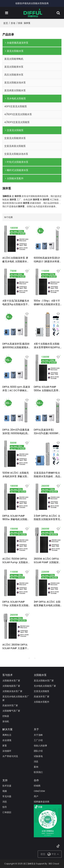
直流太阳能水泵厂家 (44, 681)
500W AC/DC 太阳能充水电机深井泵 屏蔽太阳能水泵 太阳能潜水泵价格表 (16, 475)
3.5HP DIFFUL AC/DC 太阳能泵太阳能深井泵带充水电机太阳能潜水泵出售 (47, 518)
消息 (36, 762)
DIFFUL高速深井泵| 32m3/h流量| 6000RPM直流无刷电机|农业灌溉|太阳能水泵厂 (47, 432)
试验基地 (38, 756)
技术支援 (7, 786)
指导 (5, 807)
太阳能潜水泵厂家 (11, 681)
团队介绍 (38, 751)
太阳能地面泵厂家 (11, 686)
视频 (5, 791)
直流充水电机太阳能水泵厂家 (16, 698)
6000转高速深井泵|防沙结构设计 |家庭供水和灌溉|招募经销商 (47, 260)
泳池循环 (7, 751)
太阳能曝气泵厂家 (11, 711)
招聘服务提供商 (42, 802)
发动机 (6, 721)
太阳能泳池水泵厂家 (12, 691)
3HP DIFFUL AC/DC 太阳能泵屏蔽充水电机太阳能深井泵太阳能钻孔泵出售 (47, 604)
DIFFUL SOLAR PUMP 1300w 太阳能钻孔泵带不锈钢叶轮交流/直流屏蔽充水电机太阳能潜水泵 (48, 389)
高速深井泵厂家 (10, 705)
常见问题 (7, 796)
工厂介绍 (38, 740)
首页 (6, 23)
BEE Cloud (54, 864)
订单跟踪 (7, 812)
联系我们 (38, 772)
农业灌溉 (7, 740)
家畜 (5, 746)
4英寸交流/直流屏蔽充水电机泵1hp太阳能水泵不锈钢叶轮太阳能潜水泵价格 (16, 303)
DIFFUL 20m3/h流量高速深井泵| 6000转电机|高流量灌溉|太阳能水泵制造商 (16, 432)
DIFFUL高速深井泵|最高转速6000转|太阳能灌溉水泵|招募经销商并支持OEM (16, 346)
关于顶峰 (38, 735)
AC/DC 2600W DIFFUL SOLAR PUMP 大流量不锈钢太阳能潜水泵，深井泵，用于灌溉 (16, 647)
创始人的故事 (40, 746)
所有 (13, 23)
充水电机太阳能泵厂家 (45, 686)
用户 (36, 796)
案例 (36, 767)
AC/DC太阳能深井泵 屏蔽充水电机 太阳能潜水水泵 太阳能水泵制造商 (16, 260)
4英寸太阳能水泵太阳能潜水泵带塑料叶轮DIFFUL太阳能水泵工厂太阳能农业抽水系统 (47, 346)
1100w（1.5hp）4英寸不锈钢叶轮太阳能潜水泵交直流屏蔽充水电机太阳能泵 (47, 303)
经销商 (37, 786)
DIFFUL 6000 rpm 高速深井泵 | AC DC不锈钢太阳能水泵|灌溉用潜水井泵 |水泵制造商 (16, 389)
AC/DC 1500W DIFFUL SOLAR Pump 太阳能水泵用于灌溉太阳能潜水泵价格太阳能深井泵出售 (16, 561)
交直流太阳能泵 (42, 691)
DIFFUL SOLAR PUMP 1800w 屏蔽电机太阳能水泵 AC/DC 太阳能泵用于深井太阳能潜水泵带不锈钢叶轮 (16, 518)
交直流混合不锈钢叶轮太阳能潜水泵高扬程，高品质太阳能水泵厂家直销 (47, 475)
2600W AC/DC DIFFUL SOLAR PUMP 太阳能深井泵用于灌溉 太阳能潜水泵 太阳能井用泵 (47, 561)
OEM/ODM (39, 791)
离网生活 (7, 735)
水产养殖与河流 (10, 756)
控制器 (6, 716)
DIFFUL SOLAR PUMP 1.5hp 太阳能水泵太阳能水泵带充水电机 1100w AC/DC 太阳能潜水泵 (15, 604)
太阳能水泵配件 (42, 702)
